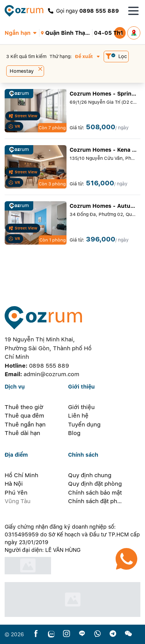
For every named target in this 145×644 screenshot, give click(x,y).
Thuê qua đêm (24, 416)
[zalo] (51, 634)
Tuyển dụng (84, 425)
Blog (74, 433)
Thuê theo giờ (24, 407)
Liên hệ (78, 416)
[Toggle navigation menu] (133, 11)
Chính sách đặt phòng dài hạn (95, 501)
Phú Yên (16, 493)
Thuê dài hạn (22, 433)
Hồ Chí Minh (21, 475)
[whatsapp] (97, 634)
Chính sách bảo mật (95, 493)
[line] (82, 634)
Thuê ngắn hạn (25, 425)
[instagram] (67, 634)
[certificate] (72, 566)
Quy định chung (90, 475)
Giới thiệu (81, 407)
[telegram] (113, 634)
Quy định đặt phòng (95, 484)
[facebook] (36, 634)
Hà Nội (14, 484)
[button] (22, 33)
